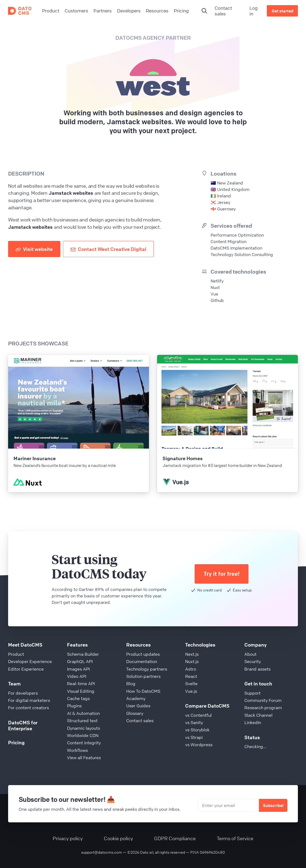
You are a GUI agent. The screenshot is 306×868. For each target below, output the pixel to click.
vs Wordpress (199, 745)
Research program (263, 708)
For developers (23, 693)
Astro (191, 669)
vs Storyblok (197, 730)
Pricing (16, 742)
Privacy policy (68, 838)
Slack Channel (258, 715)
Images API (78, 669)
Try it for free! (222, 574)
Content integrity (84, 743)
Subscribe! (273, 805)
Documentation (142, 661)
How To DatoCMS (143, 691)
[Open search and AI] (204, 11)
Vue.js (191, 691)
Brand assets (257, 669)
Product (16, 654)
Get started (282, 11)
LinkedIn (253, 722)
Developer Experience (30, 661)
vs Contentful (198, 715)
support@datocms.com (102, 852)
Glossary (135, 713)
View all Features (84, 758)
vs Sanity (194, 722)
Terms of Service (235, 838)
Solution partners (143, 676)
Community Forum (263, 700)
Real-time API (81, 684)
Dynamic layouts (84, 728)
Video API (77, 676)
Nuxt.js (192, 661)
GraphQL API (80, 661)
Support (252, 693)
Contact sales (223, 11)
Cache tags (78, 698)
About (250, 654)
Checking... (255, 746)
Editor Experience (26, 669)
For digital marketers (29, 700)
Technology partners (147, 669)
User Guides (138, 706)
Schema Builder (83, 654)
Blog (131, 684)
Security (253, 661)
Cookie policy (118, 838)
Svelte (191, 684)
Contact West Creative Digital (108, 249)
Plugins (74, 706)
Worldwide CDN (83, 735)
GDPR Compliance (175, 838)
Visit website (34, 249)
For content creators (29, 708)
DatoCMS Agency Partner (153, 38)
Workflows (77, 750)
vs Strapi (194, 737)
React (191, 676)
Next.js (192, 654)
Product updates (143, 654)
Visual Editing (81, 691)
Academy (136, 698)
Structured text (82, 721)
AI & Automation (83, 713)
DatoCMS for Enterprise (23, 725)
